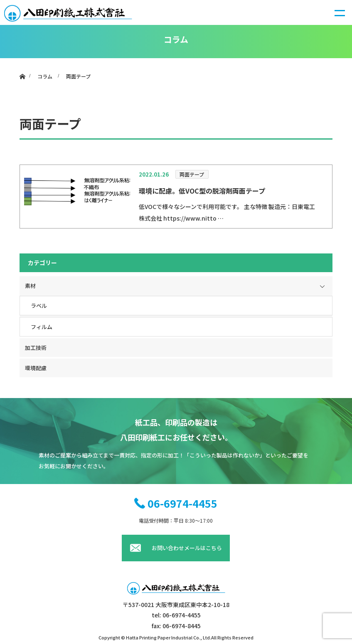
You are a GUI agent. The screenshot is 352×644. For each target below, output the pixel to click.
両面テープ (192, 174)
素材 (30, 286)
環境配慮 (36, 368)
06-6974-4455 (182, 503)
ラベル (39, 306)
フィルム (42, 327)
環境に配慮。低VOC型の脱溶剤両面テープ (202, 191)
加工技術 (36, 348)
